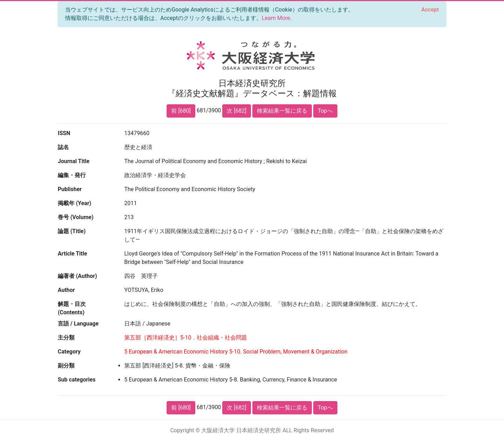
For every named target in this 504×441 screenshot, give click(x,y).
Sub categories (77, 380)
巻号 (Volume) (76, 217)
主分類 (66, 338)
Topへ (325, 111)
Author (66, 290)
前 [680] (181, 111)
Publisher (70, 189)
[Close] (430, 10)
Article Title (72, 254)
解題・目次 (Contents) (72, 308)
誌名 (63, 147)
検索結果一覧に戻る (282, 111)
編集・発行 (72, 175)
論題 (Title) (72, 231)
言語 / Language (78, 324)
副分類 (66, 366)
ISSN (64, 133)
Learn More (276, 18)
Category (69, 352)
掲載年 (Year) (75, 203)
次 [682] (236, 111)
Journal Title (74, 161)
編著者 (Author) (77, 276)
